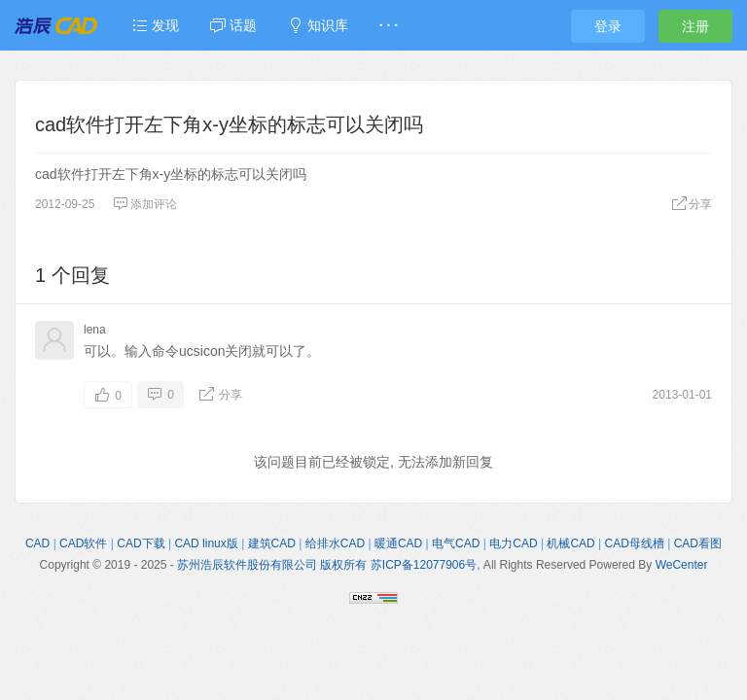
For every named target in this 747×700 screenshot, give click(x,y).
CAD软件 (83, 543)
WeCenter (682, 565)
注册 (695, 26)
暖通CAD (398, 543)
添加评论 (145, 204)
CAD (37, 543)
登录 (608, 26)
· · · (389, 25)
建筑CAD (272, 543)
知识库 (318, 25)
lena (95, 330)
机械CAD (570, 543)
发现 (156, 25)
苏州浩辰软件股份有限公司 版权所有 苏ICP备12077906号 (327, 565)
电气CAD (456, 543)
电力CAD (513, 543)
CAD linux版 (206, 543)
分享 (692, 204)
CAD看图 (698, 543)
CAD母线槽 (635, 543)
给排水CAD (335, 543)
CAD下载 (141, 543)
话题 (233, 25)
